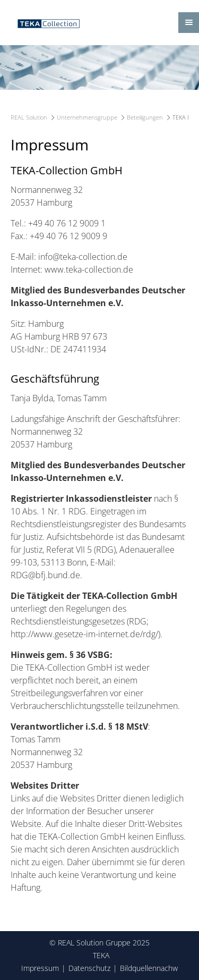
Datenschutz (89, 968)
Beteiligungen (145, 117)
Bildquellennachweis (154, 968)
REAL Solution (29, 117)
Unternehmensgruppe (87, 117)
